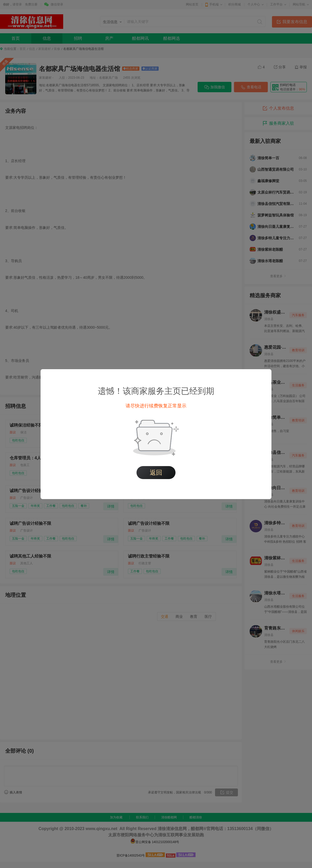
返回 (156, 472)
